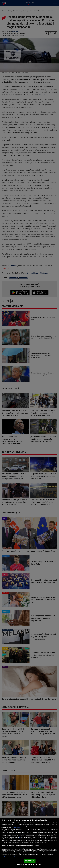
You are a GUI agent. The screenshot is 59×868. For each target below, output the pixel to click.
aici (20, 837)
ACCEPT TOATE (29, 861)
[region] (29, 843)
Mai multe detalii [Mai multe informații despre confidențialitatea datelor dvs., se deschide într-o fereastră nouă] (16, 828)
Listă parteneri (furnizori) (8, 856)
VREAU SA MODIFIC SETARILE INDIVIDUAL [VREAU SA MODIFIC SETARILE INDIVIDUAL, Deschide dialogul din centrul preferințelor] (29, 865)
